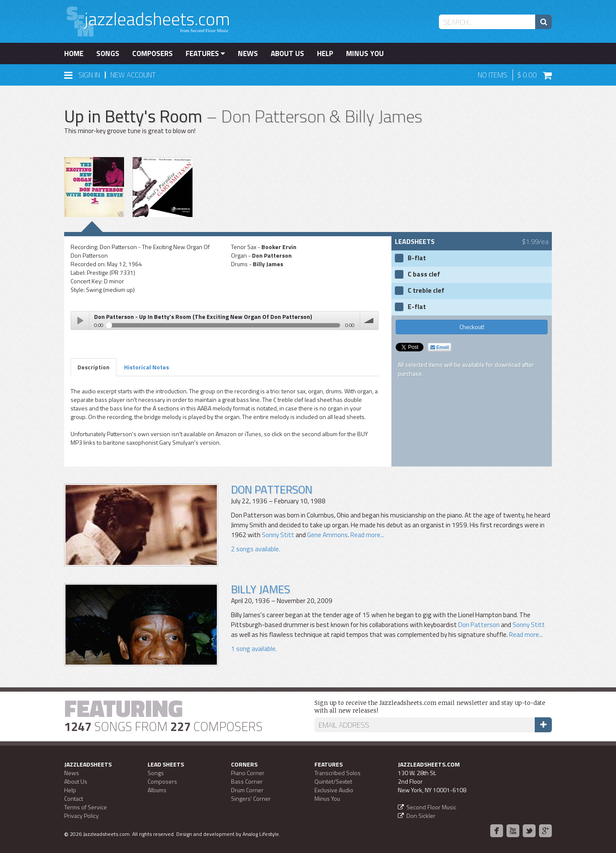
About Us (287, 53)
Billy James (261, 589)
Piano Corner (248, 773)
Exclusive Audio (334, 790)
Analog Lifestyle (261, 834)
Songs (108, 53)
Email (440, 347)
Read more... (367, 535)
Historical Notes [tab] (147, 367)
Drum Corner (247, 790)
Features (205, 53)
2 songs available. (256, 549)
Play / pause (80, 321)
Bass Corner (247, 781)
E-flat (417, 307)
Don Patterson (272, 489)
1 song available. (254, 649)
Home (74, 53)
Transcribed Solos (338, 773)
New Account (133, 75)
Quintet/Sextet (333, 781)
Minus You (365, 53)
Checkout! (472, 327)
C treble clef (426, 291)
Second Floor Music (431, 807)
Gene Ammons (327, 535)
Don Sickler (421, 816)
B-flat (417, 258)
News (248, 53)
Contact (74, 798)
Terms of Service (86, 807)
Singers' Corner (251, 798)
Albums (157, 790)
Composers (153, 53)
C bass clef (424, 274)
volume (369, 321)
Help (325, 53)
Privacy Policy (81, 816)
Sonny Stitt (278, 535)
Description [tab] (93, 367)
